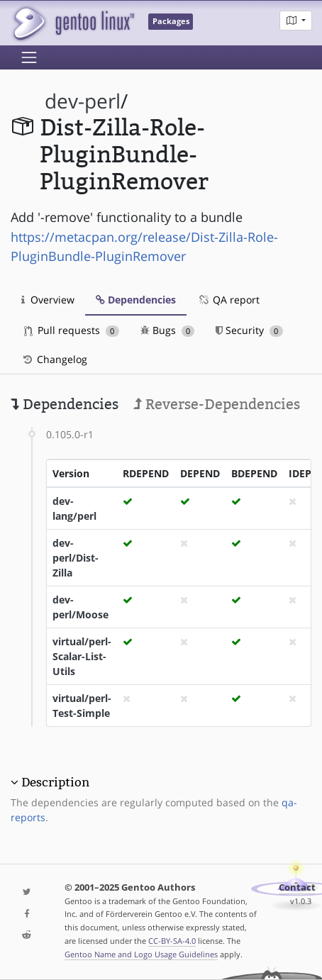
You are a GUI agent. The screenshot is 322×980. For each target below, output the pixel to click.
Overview (48, 300)
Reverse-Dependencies (217, 404)
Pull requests (72, 330)
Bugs (168, 330)
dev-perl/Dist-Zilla (76, 558)
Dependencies (136, 300)
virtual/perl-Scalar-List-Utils (82, 656)
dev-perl (83, 101)
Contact (297, 887)
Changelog (54, 359)
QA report (228, 300)
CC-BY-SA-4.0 (172, 941)
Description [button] (55, 782)
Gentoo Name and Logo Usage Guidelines (141, 954)
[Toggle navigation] (29, 57)
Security (249, 330)
